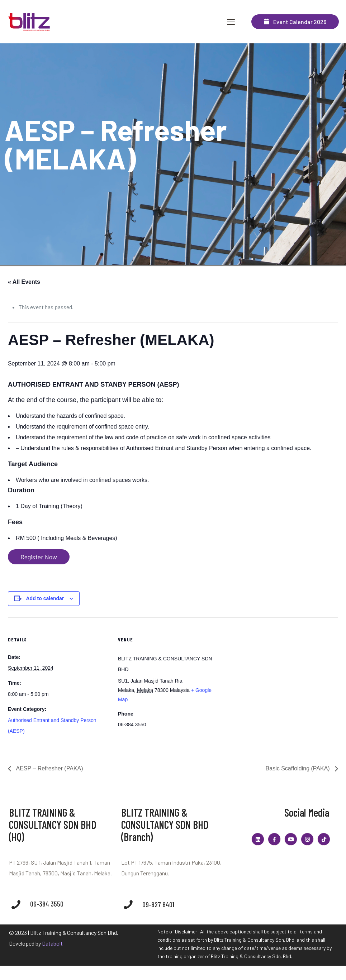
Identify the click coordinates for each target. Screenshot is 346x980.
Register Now (39, 557)
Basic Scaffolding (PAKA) (299, 768)
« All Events (24, 282)
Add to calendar (45, 598)
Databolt (52, 943)
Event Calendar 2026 (295, 22)
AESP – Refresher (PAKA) (49, 768)
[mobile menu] (231, 21)
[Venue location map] (266, 667)
